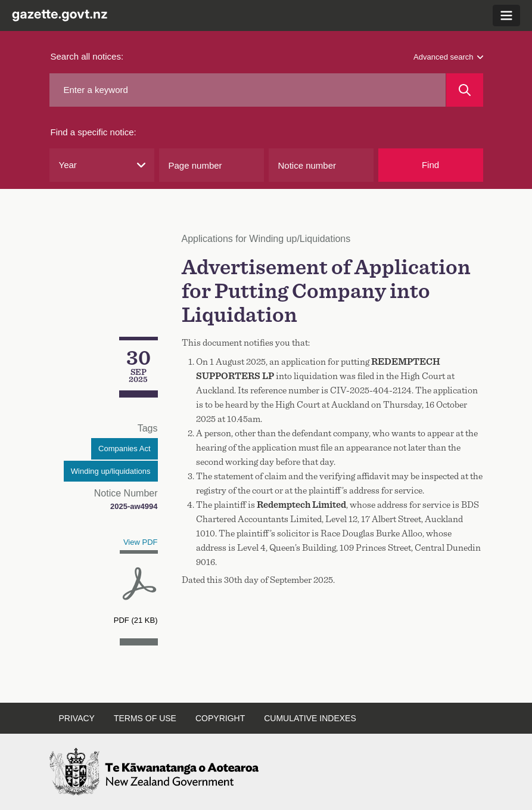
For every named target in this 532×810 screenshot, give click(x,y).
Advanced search (448, 57)
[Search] (464, 90)
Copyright (220, 718)
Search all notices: (87, 56)
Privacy (77, 718)
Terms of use (145, 718)
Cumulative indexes (310, 718)
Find (430, 165)
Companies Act (124, 449)
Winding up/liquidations (111, 471)
